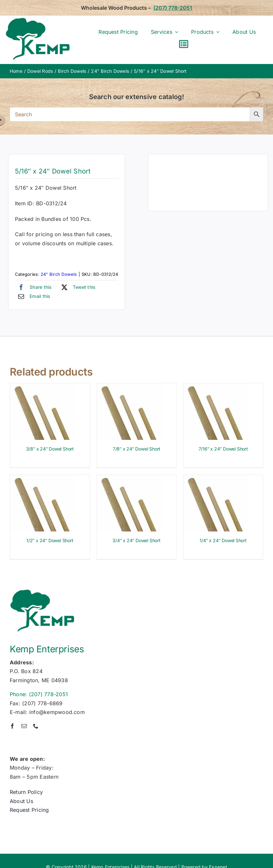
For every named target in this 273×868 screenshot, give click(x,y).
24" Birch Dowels (59, 274)
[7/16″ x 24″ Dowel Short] (216, 388)
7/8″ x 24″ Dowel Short (136, 449)
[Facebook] (33, 287)
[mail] (24, 726)
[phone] (36, 726)
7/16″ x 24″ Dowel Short (223, 449)
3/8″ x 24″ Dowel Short (50, 449)
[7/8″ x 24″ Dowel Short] (129, 388)
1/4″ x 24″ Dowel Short (223, 540)
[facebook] (12, 726)
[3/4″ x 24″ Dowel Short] (129, 479)
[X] (77, 287)
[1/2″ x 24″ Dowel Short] (43, 479)
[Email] (33, 296)
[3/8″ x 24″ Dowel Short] (43, 388)
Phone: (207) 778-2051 (39, 694)
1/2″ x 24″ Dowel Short (50, 540)
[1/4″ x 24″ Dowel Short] (216, 479)
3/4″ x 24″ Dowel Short (136, 540)
